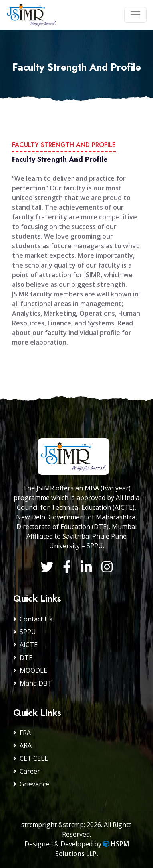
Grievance (31, 784)
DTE (23, 658)
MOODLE (30, 670)
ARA (22, 745)
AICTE (25, 645)
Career (27, 771)
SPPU (25, 632)
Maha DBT (33, 683)
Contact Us (33, 619)
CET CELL (31, 758)
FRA (22, 733)
